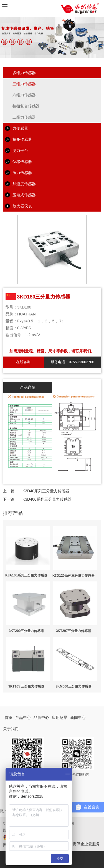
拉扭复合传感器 (26, 106)
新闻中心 (78, 718)
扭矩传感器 (22, 139)
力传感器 (20, 128)
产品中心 (23, 718)
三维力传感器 (24, 84)
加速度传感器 (24, 184)
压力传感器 (22, 173)
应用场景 (60, 718)
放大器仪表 (22, 206)
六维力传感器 (24, 95)
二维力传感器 (24, 117)
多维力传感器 (24, 73)
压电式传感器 (24, 195)
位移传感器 (22, 162)
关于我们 (11, 729)
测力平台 (20, 150)
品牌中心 (41, 718)
